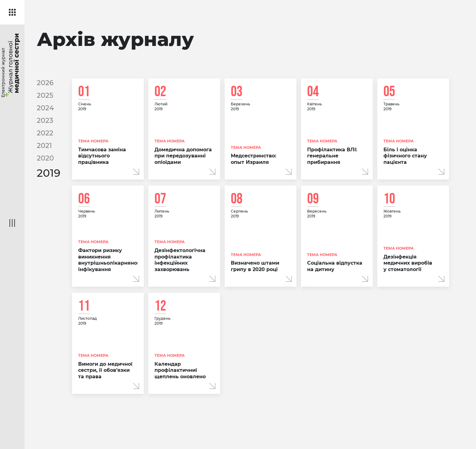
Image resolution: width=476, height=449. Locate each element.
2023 (45, 119)
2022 (45, 132)
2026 (45, 83)
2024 (45, 107)
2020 (45, 156)
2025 (45, 95)
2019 (49, 171)
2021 (44, 144)
